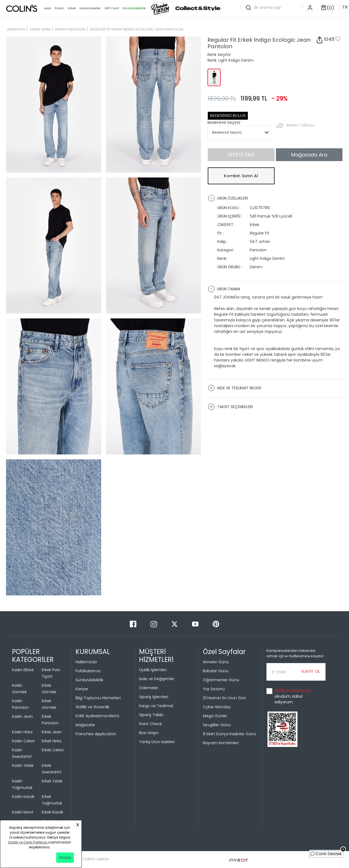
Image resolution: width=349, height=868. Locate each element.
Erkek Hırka (52, 741)
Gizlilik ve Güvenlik (92, 707)
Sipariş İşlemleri (154, 697)
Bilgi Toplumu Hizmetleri (98, 698)
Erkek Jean (52, 732)
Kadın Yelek (23, 765)
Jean (47, 8)
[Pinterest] (216, 624)
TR (345, 7)
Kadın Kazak (23, 797)
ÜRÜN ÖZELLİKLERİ (228, 198)
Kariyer (82, 689)
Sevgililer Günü (217, 725)
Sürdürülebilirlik (89, 680)
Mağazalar (85, 725)
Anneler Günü (216, 662)
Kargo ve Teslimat (156, 706)
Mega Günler (215, 716)
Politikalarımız (88, 671)
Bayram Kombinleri (221, 743)
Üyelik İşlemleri (153, 670)
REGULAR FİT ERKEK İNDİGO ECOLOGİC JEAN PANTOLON (137, 29)
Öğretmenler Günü (221, 680)
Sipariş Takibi (151, 715)
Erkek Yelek (52, 781)
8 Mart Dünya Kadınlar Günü (229, 734)
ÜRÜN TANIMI (224, 289)
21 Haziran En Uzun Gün (224, 698)
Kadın (60, 8)
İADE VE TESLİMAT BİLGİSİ (234, 388)
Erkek (72, 8)
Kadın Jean (22, 716)
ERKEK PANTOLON (70, 29)
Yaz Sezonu (214, 689)
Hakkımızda (86, 662)
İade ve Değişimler (157, 679)
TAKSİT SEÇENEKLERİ (230, 407)
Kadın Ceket (23, 741)
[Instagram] (154, 624)
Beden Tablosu (301, 125)
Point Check (151, 724)
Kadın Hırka (22, 732)
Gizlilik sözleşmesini (293, 691)
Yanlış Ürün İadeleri (157, 742)
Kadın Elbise (23, 670)
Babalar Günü (216, 671)
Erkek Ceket (53, 750)
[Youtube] (196, 624)
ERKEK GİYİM (40, 29)
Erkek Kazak (52, 812)
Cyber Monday (217, 707)
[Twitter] (175, 624)
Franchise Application (96, 734)
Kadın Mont (23, 812)
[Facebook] (134, 624)
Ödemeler (149, 688)
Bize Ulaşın (149, 733)
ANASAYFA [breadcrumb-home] (16, 29)
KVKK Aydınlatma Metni (97, 716)
